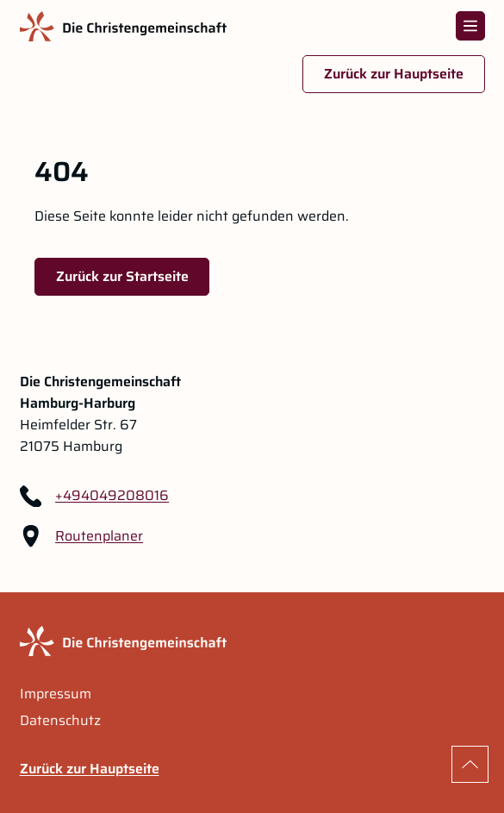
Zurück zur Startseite (122, 276)
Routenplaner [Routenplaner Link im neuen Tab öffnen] (99, 536)
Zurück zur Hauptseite (394, 74)
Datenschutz (60, 721)
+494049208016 (112, 496)
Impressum (56, 694)
